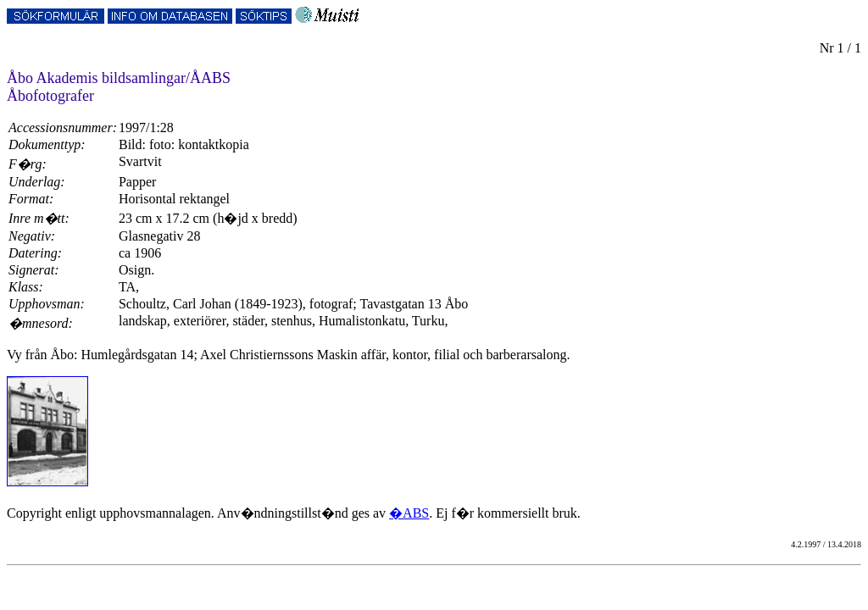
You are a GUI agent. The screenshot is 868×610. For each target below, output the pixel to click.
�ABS (409, 513)
